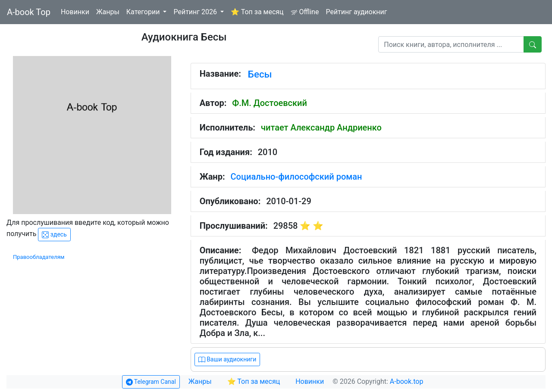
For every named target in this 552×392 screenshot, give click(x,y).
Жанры (108, 12)
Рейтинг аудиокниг (356, 12)
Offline (305, 12)
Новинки (75, 12)
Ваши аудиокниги (227, 359)
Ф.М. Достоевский (270, 103)
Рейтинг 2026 (196, 12)
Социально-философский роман (296, 177)
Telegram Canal (151, 382)
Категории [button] (144, 12)
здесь (54, 235)
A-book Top (29, 12)
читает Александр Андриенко (321, 128)
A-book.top (407, 381)
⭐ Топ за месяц (257, 12)
